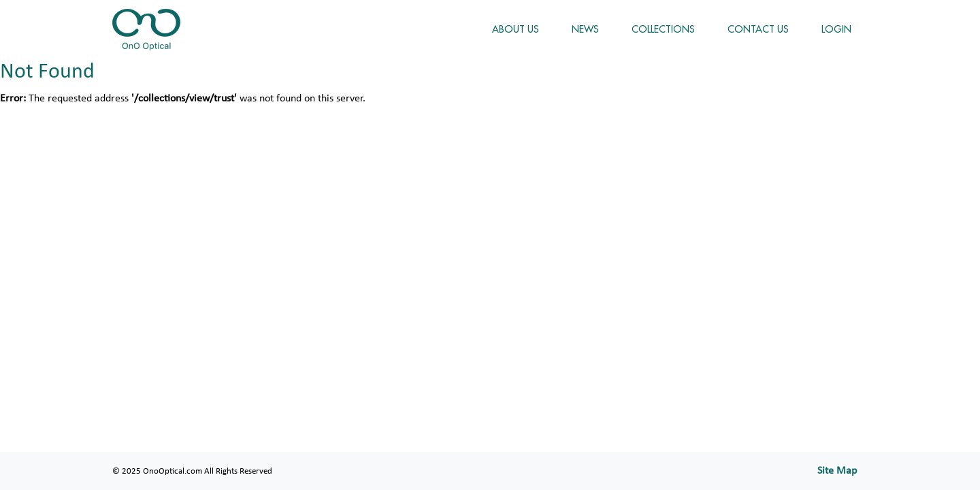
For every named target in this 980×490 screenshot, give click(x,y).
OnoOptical (146, 30)
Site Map (837, 471)
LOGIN (836, 29)
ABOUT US (516, 29)
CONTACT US (758, 29)
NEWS (585, 29)
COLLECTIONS (663, 29)
